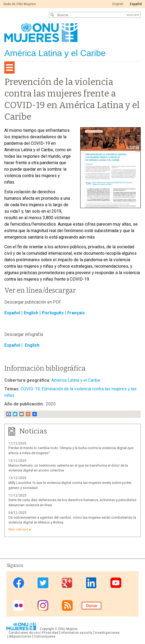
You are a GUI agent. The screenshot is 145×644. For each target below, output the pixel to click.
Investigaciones (107, 633)
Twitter (43, 583)
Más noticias (18, 529)
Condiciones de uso (24, 633)
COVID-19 (30, 389)
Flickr (19, 606)
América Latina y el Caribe (76, 380)
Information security (77, 633)
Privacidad (50, 633)
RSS (67, 606)
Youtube (116, 583)
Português (53, 313)
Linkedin (92, 583)
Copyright (47, 629)
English (118, 4)
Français (76, 313)
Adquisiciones (20, 636)
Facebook (19, 583)
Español (136, 4)
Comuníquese (45, 636)
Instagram (43, 606)
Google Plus (67, 583)
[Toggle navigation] (9, 68)
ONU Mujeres (68, 629)
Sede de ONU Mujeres (20, 4)
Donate (92, 606)
